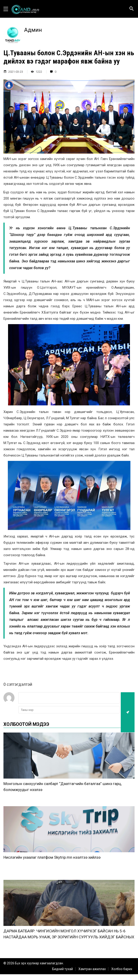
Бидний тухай (63, 969)
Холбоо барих (122, 969)
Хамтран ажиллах (92, 969)
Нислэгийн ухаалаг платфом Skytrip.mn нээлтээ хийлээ (52, 857)
